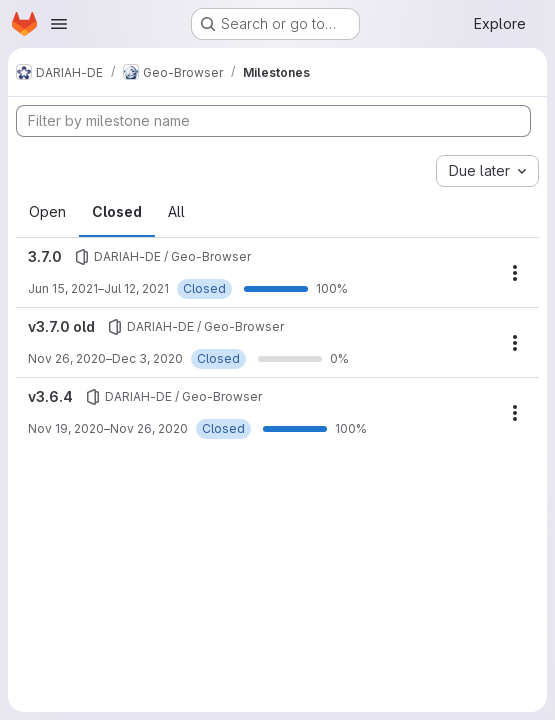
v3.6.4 (50, 396)
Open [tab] (47, 211)
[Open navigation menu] (59, 24)
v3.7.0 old (61, 326)
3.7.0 (45, 256)
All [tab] (176, 211)
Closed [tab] (117, 211)
